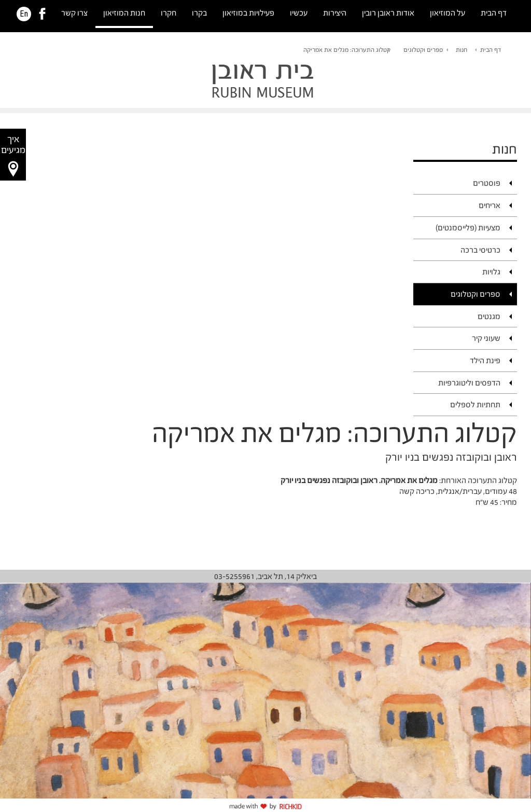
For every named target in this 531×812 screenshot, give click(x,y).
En (24, 14)
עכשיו (299, 13)
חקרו (169, 13)
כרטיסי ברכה (480, 250)
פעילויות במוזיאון (248, 13)
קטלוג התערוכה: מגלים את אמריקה (347, 50)
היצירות (335, 13)
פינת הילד (485, 360)
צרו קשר (74, 13)
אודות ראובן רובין (388, 13)
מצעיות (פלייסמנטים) (468, 228)
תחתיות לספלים (475, 404)
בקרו (199, 13)
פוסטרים (487, 183)
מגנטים (489, 316)
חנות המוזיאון (124, 13)
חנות (462, 50)
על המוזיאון (448, 13)
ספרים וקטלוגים (423, 50)
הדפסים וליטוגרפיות (469, 383)
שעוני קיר (486, 338)
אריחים (490, 205)
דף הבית (494, 13)
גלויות (491, 272)
